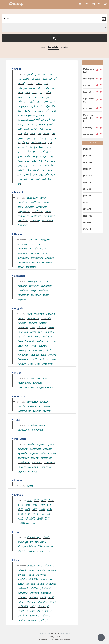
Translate (53, 47)
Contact (43, 640)
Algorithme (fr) (89, 100)
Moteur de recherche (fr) (88, 118)
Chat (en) (88, 128)
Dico (43, 47)
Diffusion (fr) (89, 134)
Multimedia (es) (89, 70)
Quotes (65, 47)
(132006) (87, 222)
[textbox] (54, 18)
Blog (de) (87, 108)
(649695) (87, 229)
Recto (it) (88, 85)
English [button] (53, 637)
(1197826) (88, 156)
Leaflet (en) (88, 78)
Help (51, 640)
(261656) (87, 189)
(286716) (87, 182)
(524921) (87, 202)
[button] (80, 4)
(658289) (87, 169)
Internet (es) (89, 92)
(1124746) (88, 216)
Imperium (54, 633)
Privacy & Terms (62, 640)
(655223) (87, 196)
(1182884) (88, 162)
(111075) (87, 209)
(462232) (87, 149)
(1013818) (88, 176)
